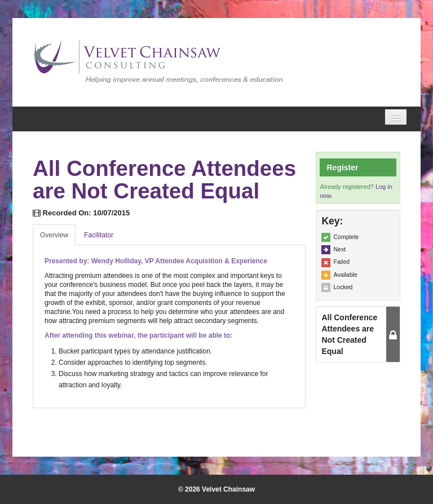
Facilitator (99, 235)
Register (342, 167)
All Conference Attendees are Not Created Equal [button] (349, 334)
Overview (54, 235)
